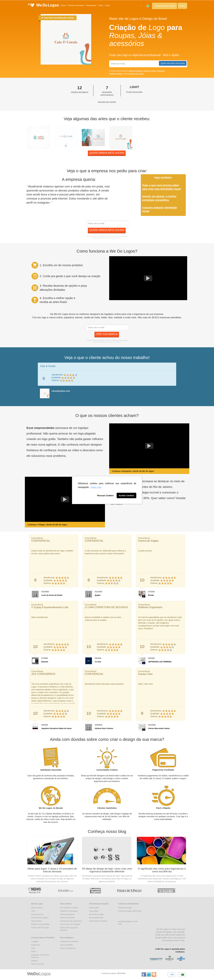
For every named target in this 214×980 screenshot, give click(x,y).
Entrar (182, 6)
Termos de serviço (68, 918)
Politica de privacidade (40, 924)
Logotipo (35, 941)
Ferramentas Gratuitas (98, 921)
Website (34, 961)
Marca (34, 951)
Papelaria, (161, 71)
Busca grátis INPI (96, 918)
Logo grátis (94, 911)
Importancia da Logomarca (71, 921)
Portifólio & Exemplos (69, 911)
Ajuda (108, 5)
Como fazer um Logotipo (70, 924)
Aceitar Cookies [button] (126, 496)
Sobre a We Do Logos (40, 928)
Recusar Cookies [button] (105, 496)
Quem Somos (37, 908)
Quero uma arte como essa (173, 63)
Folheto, (119, 74)
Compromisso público (40, 918)
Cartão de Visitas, (150, 71)
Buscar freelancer (67, 914)
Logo (33, 948)
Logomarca (36, 945)
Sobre (101, 5)
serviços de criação (137, 74)
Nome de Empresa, (136, 71)
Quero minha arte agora (107, 153)
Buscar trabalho (67, 945)
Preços (63, 5)
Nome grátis (94, 908)
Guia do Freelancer (68, 948)
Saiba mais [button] (96, 487)
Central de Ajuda (125, 908)
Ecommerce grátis (96, 914)
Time (33, 911)
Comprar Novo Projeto (165, 6)
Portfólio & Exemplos (76, 5)
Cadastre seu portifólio (69, 941)
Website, (113, 74)
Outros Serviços (38, 964)
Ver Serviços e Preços (69, 908)
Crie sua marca (107, 334)
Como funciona (37, 914)
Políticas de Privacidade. (114, 238)
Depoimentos (91, 5)
